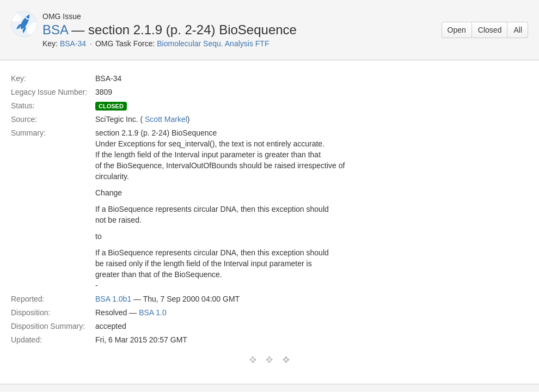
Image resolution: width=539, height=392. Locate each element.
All (518, 30)
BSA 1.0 (153, 313)
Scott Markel (166, 119)
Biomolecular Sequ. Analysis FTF (213, 44)
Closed (490, 30)
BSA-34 (73, 44)
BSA (55, 30)
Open (457, 30)
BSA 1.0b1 (113, 299)
